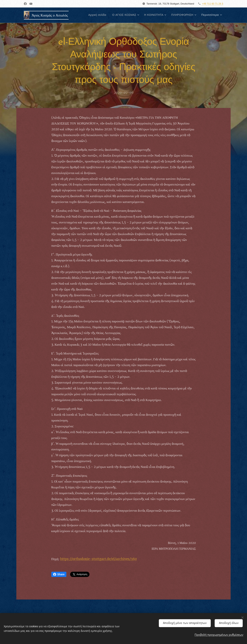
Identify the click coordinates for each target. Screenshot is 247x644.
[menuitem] (93, 15)
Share (59, 574)
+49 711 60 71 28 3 (213, 4)
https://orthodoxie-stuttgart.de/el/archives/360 (98, 559)
